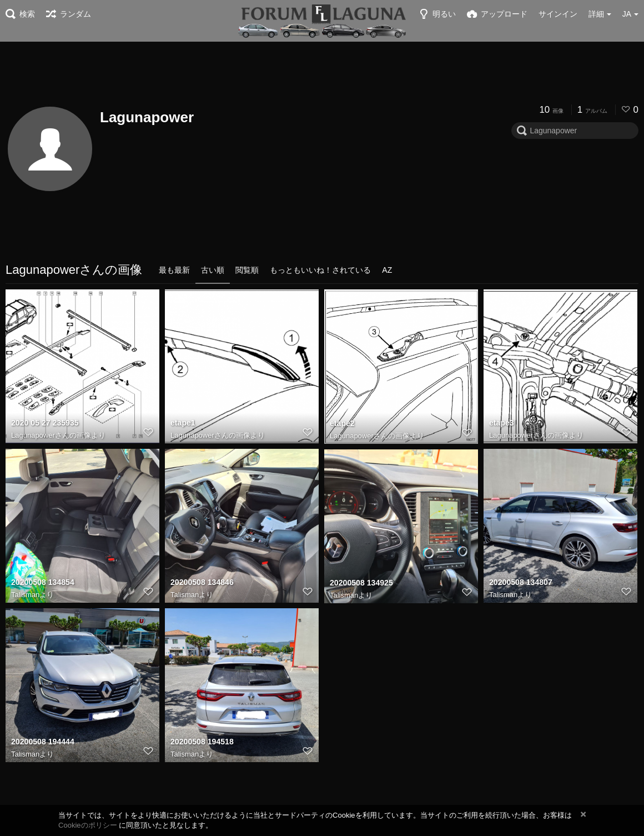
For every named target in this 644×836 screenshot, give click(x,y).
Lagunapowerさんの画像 (51, 435)
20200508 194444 (42, 742)
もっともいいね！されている (320, 270)
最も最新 (174, 270)
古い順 (213, 270)
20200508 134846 (202, 583)
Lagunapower (147, 117)
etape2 (342, 423)
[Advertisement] (322, 72)
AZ (387, 270)
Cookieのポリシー (88, 825)
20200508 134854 (42, 583)
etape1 (183, 423)
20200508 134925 (361, 583)
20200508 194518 (202, 742)
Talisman (25, 595)
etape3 (502, 423)
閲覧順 (247, 270)
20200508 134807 (520, 583)
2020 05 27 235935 (45, 423)
